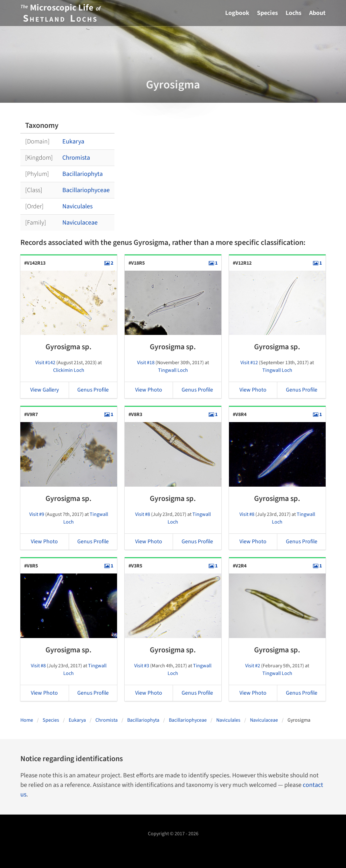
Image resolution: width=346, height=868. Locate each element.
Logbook (237, 13)
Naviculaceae (80, 223)
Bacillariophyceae (86, 190)
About (317, 13)
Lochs (294, 13)
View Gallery (45, 390)
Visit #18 (146, 363)
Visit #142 (45, 363)
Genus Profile (93, 390)
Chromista (76, 158)
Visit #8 (143, 514)
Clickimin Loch (69, 370)
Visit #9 (37, 514)
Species (267, 13)
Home (27, 720)
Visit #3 (142, 666)
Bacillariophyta (83, 174)
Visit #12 (249, 363)
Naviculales (77, 206)
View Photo (149, 390)
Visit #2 (253, 666)
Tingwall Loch (173, 370)
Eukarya (73, 142)
